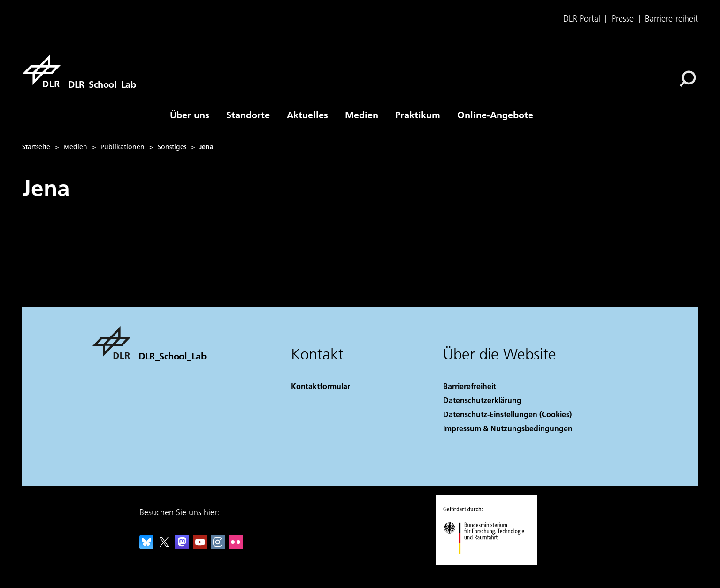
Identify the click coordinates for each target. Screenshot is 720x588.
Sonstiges (172, 147)
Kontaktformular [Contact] (321, 386)
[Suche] (688, 79)
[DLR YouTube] (200, 546)
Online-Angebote (495, 115)
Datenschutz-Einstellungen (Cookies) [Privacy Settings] (507, 414)
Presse (623, 19)
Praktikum (418, 115)
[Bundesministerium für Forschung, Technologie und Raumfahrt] (489, 562)
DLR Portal (582, 19)
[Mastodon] (182, 546)
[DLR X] (164, 546)
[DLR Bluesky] (146, 546)
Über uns (190, 115)
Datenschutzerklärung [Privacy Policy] (482, 400)
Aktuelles (307, 115)
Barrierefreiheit (671, 19)
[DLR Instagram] (218, 546)
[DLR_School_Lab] (79, 71)
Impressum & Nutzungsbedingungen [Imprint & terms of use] (508, 428)
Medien (362, 115)
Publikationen (123, 147)
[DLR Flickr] (236, 546)
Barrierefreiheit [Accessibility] (470, 386)
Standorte (248, 115)
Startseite (36, 147)
